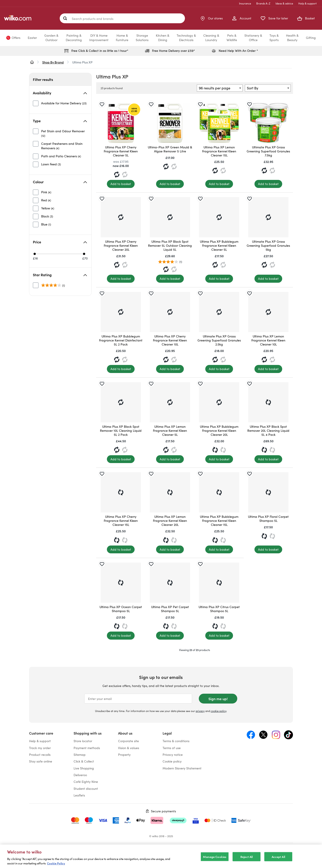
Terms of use (172, 748)
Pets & (232, 38)
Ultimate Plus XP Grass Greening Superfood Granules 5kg (268, 246)
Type (60, 121)
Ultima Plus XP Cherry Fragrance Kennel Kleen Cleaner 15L (121, 521)
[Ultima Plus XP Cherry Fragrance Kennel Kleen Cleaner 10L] (170, 312)
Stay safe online (41, 761)
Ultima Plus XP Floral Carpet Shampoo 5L (268, 519)
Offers (16, 38)
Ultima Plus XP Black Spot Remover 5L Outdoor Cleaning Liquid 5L (170, 246)
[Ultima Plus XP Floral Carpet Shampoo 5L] (268, 492)
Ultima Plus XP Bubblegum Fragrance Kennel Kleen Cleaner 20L (219, 431)
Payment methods (87, 748)
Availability (60, 93)
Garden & (51, 38)
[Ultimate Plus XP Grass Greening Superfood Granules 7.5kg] (268, 123)
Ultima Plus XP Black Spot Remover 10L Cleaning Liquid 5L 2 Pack (121, 431)
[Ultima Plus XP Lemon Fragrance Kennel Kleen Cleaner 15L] (219, 123)
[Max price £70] (84, 254)
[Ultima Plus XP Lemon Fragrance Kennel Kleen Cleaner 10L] (268, 312)
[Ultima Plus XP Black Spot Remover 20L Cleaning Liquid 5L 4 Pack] (268, 402)
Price (60, 242)
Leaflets (79, 795)
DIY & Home (99, 38)
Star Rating (60, 275)
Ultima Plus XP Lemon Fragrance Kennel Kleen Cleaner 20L (170, 521)
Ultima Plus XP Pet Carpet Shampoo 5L (170, 609)
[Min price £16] (35, 254)
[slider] (60, 254)
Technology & (186, 38)
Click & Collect (84, 761)
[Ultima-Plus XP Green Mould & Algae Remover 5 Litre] (170, 123)
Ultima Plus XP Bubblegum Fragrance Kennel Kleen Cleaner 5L (219, 246)
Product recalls (40, 755)
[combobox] (220, 88)
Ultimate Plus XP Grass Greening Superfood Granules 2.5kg (219, 340)
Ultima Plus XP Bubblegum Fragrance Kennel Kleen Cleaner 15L (219, 521)
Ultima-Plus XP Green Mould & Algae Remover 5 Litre (170, 149)
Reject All (247, 860)
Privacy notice (173, 755)
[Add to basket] (121, 184)
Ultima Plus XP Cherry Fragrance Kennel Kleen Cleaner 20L (121, 246)
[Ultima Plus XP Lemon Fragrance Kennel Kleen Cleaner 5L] (170, 402)
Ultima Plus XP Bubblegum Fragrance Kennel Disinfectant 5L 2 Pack (121, 340)
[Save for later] (102, 104)
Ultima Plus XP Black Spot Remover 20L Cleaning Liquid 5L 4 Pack (268, 431)
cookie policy (218, 711)
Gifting (311, 38)
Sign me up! (218, 699)
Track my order (40, 748)
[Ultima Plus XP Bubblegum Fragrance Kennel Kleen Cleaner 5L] (219, 217)
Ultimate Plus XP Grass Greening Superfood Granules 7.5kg (268, 151)
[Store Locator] (211, 18)
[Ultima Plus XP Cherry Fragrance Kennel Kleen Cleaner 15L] (121, 492)
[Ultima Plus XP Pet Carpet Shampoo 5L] (170, 583)
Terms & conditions (176, 741)
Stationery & (253, 38)
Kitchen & (163, 38)
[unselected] (60, 103)
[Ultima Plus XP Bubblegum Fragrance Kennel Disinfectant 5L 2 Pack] (121, 312)
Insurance (245, 3)
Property (124, 755)
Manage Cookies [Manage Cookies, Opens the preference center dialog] (215, 860)
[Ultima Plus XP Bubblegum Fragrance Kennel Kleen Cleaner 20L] (219, 402)
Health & (292, 38)
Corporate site (128, 741)
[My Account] (241, 18)
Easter (32, 38)
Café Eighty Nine (86, 782)
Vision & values (129, 748)
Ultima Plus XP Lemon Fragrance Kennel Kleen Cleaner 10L (268, 340)
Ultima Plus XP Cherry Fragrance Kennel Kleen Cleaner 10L (170, 340)
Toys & (274, 38)
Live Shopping (84, 768)
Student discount (86, 789)
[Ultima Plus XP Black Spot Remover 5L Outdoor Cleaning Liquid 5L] (170, 217)
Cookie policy (172, 761)
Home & (122, 38)
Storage (142, 38)
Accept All (278, 860)
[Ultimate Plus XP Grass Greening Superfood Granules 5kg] (268, 217)
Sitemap (80, 755)
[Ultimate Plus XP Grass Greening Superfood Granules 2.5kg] (219, 312)
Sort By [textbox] (253, 88)
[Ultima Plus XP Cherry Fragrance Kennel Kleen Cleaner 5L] (121, 123)
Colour (60, 182)
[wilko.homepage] (32, 62)
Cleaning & (211, 38)
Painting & (74, 38)
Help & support (307, 3)
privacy (200, 711)
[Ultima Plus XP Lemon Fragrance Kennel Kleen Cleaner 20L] (170, 492)
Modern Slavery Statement (182, 768)
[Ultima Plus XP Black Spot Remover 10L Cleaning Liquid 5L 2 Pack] (121, 402)
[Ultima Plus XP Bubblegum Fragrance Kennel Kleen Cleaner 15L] (219, 492)
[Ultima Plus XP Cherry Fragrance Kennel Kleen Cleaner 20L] (121, 217)
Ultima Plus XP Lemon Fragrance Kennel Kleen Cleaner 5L (170, 431)
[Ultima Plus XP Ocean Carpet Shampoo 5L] (121, 583)
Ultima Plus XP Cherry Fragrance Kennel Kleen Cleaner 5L (121, 151)
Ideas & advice (284, 3)
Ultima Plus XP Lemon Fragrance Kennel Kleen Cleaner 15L (219, 151)
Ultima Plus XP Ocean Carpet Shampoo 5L (121, 609)
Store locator (83, 741)
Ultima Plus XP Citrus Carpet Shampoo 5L (219, 609)
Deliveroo (80, 775)
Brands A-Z (263, 3)
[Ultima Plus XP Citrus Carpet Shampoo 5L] (219, 583)
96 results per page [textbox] (215, 88)
